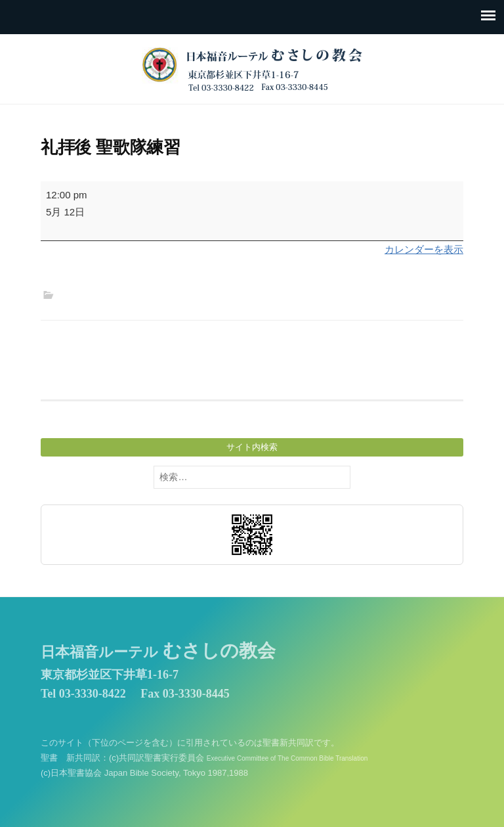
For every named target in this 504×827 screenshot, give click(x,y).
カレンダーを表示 (424, 249)
